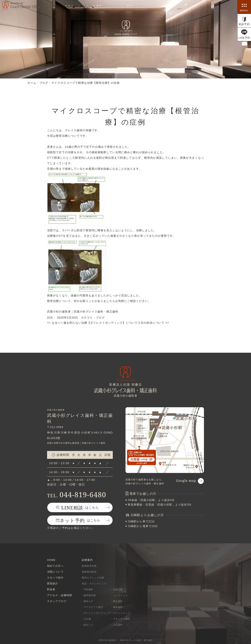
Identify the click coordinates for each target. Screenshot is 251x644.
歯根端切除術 (89, 572)
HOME (51, 560)
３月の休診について (153, 323)
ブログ (100, 318)
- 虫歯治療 (117, 589)
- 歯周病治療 (89, 595)
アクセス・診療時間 (60, 595)
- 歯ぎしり (88, 625)
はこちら (80, 508)
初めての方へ (55, 566)
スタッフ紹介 (55, 578)
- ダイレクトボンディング (96, 613)
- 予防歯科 (88, 589)
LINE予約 (244, 38)
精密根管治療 (89, 566)
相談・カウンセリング (94, 584)
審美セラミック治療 (93, 578)
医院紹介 (53, 583)
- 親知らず (88, 601)
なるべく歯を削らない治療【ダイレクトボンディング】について (92, 323)
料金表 (51, 589)
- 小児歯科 (117, 625)
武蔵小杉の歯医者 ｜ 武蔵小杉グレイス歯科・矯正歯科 (126, 640)
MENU (244, 10)
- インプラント (119, 595)
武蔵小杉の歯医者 (59, 312)
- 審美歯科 (117, 607)
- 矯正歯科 (117, 601)
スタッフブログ (57, 601)
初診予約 (244, 24)
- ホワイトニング (121, 613)
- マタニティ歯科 (121, 619)
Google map (186, 481)
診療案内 (87, 560)
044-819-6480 (77, 495)
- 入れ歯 (86, 619)
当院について (55, 572)
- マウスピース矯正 (92, 607)
